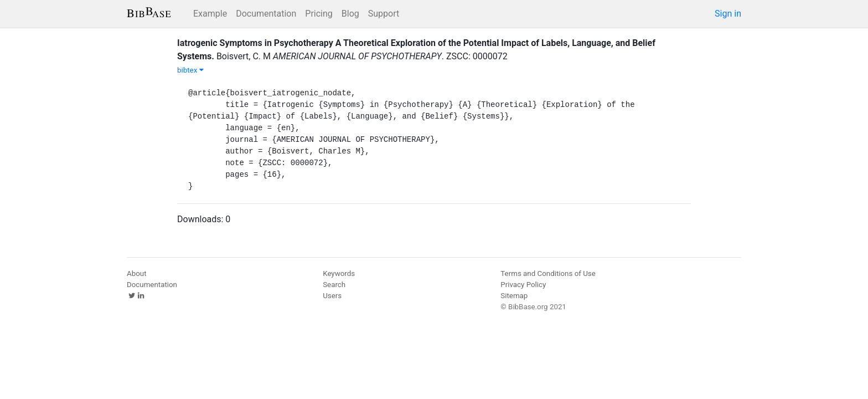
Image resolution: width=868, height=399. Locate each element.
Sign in (728, 14)
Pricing (319, 14)
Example (210, 14)
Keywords (339, 273)
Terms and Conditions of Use (548, 273)
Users (332, 296)
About (137, 273)
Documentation (266, 14)
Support (384, 14)
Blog (350, 14)
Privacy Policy (523, 285)
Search (334, 285)
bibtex (190, 70)
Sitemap (514, 296)
